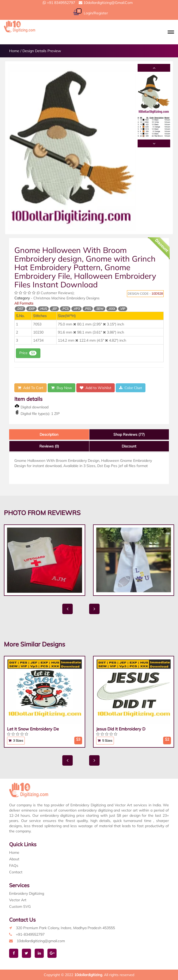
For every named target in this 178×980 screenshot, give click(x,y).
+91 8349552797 (59, 3)
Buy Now (62, 388)
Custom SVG (20, 906)
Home (14, 51)
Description (49, 434)
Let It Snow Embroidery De (33, 729)
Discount (129, 446)
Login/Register (96, 13)
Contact (16, 872)
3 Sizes (16, 740)
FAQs (14, 866)
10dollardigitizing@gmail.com (106, 3)
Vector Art (18, 900)
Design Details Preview (42, 51)
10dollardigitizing (88, 975)
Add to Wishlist (96, 388)
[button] (171, 32)
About (14, 859)
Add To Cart (30, 388)
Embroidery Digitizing (27, 893)
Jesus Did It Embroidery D (121, 729)
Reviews (49, 446)
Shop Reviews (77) (129, 434)
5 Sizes (105, 740)
